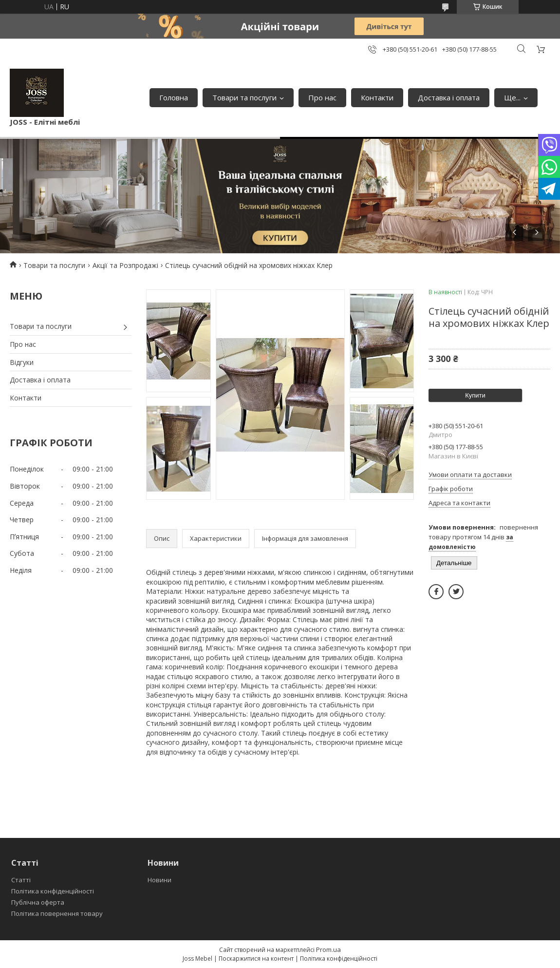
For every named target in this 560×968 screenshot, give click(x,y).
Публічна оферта (38, 902)
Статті (21, 880)
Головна (174, 97)
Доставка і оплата (449, 97)
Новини (159, 880)
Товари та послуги (244, 97)
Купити (475, 395)
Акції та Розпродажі (125, 265)
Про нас (322, 97)
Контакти (377, 97)
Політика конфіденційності (53, 891)
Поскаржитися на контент (256, 959)
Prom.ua (328, 949)
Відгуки (22, 362)
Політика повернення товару (57, 913)
